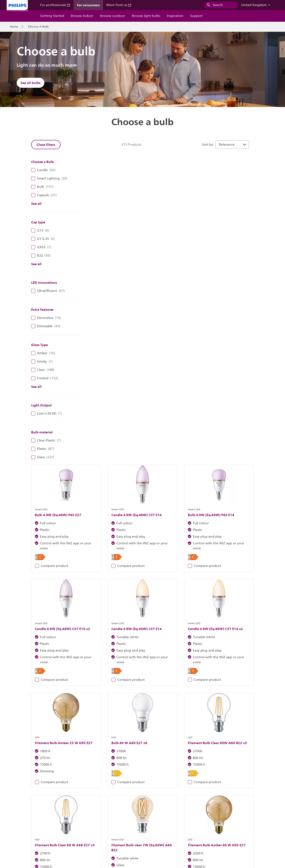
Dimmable (46, 326)
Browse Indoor (82, 16)
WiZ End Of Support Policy (59, 835)
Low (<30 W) (46, 414)
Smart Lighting (49, 178)
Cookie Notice (109, 826)
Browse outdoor (113, 16)
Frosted (45, 378)
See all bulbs (31, 83)
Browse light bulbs (146, 16)
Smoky (42, 361)
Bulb (42, 187)
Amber (43, 353)
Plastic (43, 449)
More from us (119, 5)
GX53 (41, 247)
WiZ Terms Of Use (236, 826)
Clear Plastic (46, 440)
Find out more (205, 747)
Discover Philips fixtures (80, 747)
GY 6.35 (43, 239)
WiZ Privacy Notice (22, 835)
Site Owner (86, 826)
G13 (40, 230)
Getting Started (52, 16)
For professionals (55, 5)
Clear (43, 370)
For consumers (88, 5)
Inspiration (175, 16)
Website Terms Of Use (202, 826)
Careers (45, 826)
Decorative (46, 318)
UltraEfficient (48, 291)
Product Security (170, 826)
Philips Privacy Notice (139, 826)
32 (225, 587)
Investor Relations (22, 826)
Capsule (44, 195)
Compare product (109, 255)
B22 (41, 256)
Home (14, 27)
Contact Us (64, 826)
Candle (43, 170)
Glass (43, 457)
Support (196, 16)
